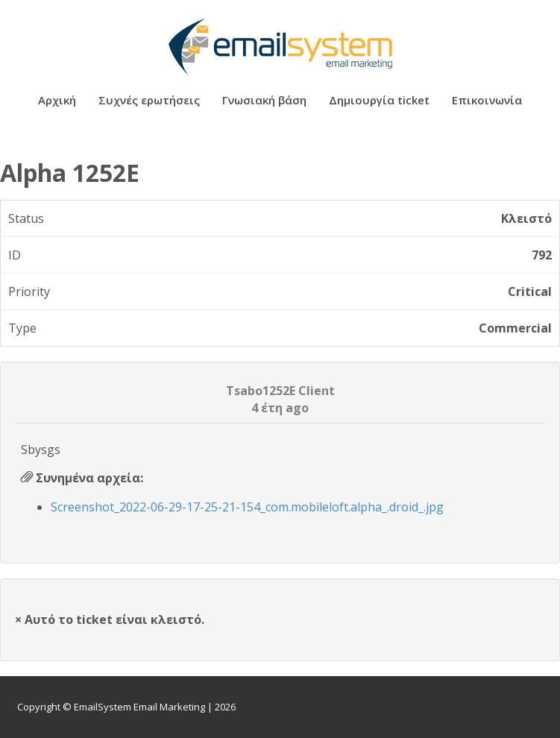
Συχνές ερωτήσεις (149, 101)
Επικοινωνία (487, 101)
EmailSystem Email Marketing (139, 707)
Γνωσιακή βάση (264, 101)
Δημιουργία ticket (379, 101)
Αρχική (57, 101)
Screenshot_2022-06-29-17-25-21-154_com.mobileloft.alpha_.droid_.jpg (247, 507)
